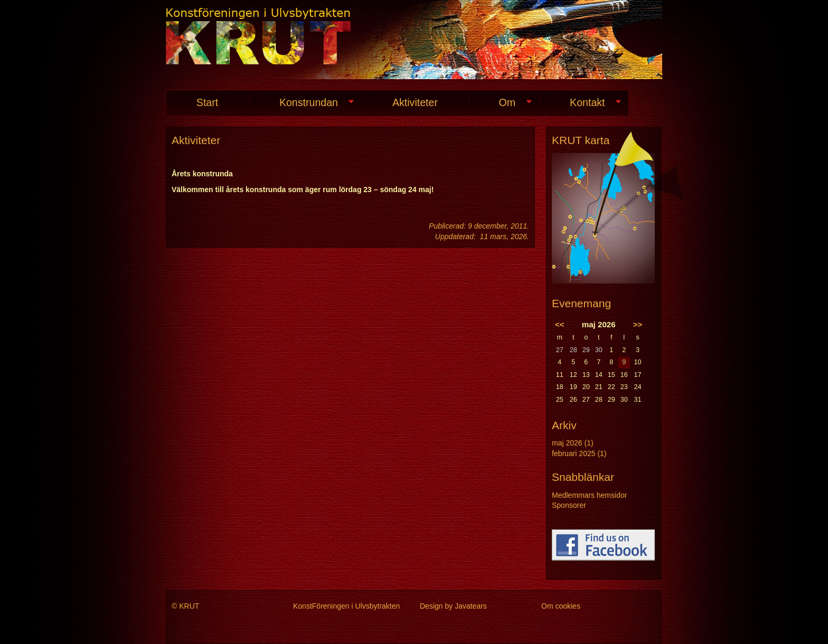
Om (500, 103)
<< (560, 324)
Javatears (471, 606)
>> (638, 324)
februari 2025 (574, 453)
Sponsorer (569, 505)
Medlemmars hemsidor (589, 495)
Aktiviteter (415, 102)
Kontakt (580, 103)
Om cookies (561, 606)
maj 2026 (567, 443)
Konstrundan (301, 103)
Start (207, 102)
